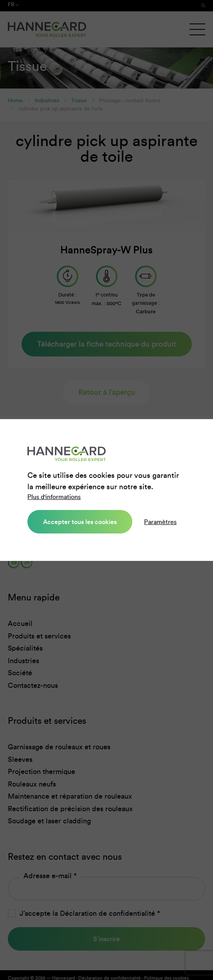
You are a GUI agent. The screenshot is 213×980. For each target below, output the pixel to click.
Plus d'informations (54, 497)
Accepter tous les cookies (80, 522)
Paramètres (160, 522)
